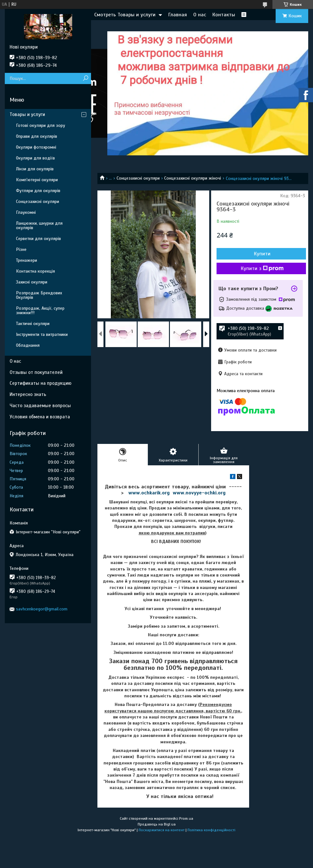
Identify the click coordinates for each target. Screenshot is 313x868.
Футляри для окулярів (38, 191)
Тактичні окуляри (33, 324)
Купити (262, 254)
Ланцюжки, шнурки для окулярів (39, 225)
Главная (178, 15)
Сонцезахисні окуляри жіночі (193, 178)
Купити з (262, 268)
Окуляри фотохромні (36, 147)
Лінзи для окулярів (35, 169)
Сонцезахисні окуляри (138, 178)
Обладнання (28, 345)
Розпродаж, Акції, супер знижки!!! (40, 310)
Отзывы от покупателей (36, 372)
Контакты (224, 15)
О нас (200, 15)
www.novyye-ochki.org (199, 493)
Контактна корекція (35, 271)
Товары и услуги (27, 114)
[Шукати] (85, 78)
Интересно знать (28, 394)
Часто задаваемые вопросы (40, 406)
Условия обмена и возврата (40, 417)
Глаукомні (26, 212)
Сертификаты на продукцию (41, 383)
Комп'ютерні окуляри (37, 180)
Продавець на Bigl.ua (157, 824)
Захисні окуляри (32, 282)
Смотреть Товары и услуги (125, 15)
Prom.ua (186, 818)
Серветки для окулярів (38, 239)
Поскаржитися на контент (162, 830)
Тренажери (27, 260)
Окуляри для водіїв (35, 158)
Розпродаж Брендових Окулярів (39, 295)
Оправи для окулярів (37, 136)
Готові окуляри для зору (41, 125)
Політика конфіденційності (211, 830)
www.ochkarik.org (149, 493)
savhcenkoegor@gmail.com (42, 609)
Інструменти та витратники (42, 334)
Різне (21, 249)
